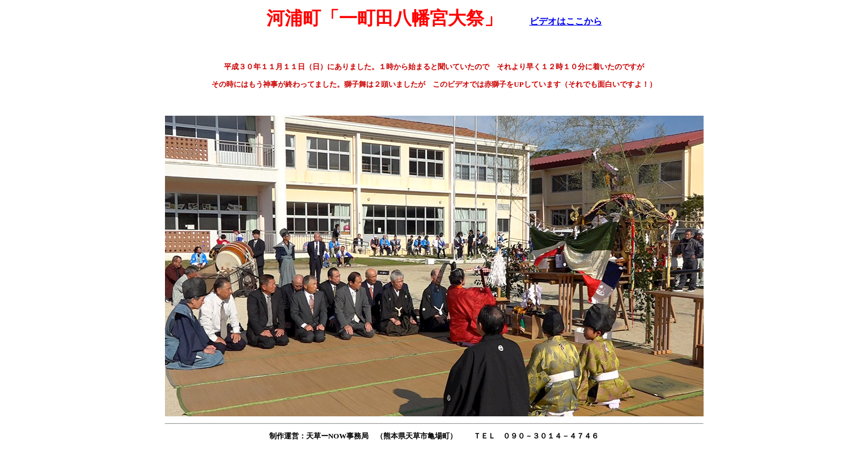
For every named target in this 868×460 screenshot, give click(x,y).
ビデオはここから (566, 21)
